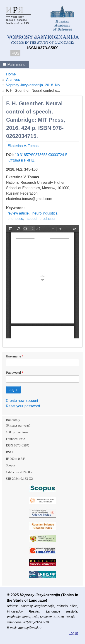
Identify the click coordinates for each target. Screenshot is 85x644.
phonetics (15, 219)
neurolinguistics (45, 213)
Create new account (22, 401)
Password (13, 373)
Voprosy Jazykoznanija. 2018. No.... (35, 85)
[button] (15, 65)
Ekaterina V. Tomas (23, 146)
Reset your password (23, 406)
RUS (15, 53)
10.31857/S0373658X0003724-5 (41, 155)
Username (14, 356)
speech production (42, 219)
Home (11, 74)
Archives (13, 80)
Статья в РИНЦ (21, 160)
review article (18, 213)
